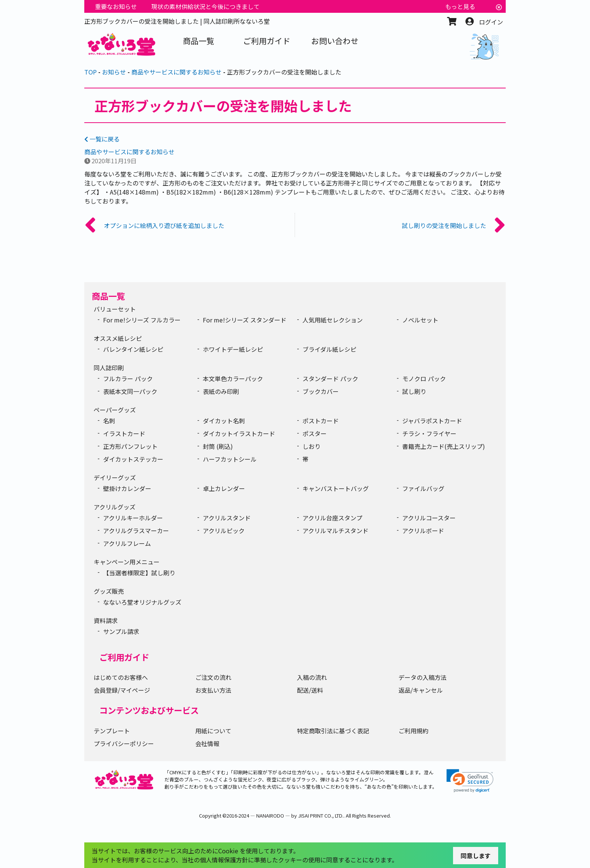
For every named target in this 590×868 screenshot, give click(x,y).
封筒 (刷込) (218, 446)
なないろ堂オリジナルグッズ (142, 602)
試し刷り (414, 391)
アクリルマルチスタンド (335, 531)
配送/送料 (310, 690)
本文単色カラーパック (233, 379)
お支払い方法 (213, 690)
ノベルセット (420, 320)
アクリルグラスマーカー (136, 531)
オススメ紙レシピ (118, 338)
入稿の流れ (312, 677)
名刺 (109, 421)
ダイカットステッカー (133, 459)
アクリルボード (423, 531)
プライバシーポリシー (124, 743)
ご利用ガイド (124, 657)
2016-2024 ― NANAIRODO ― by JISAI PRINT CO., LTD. (285, 816)
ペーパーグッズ (115, 410)
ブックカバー (321, 391)
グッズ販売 (109, 591)
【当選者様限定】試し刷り (139, 573)
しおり (312, 446)
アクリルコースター (429, 518)
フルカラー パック (128, 379)
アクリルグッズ (115, 507)
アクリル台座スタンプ (332, 518)
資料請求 (106, 620)
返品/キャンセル (421, 690)
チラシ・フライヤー (429, 433)
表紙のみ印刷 (221, 391)
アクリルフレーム (127, 543)
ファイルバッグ (423, 488)
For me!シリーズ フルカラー (142, 320)
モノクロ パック (424, 379)
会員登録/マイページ (122, 690)
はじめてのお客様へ (121, 677)
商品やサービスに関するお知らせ (129, 152)
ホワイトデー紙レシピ (233, 349)
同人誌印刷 (109, 368)
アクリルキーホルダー (133, 518)
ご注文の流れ (213, 677)
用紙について (213, 731)
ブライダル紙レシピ (329, 349)
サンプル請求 (121, 631)
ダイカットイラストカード (239, 433)
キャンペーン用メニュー (127, 562)
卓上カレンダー (224, 488)
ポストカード (321, 421)
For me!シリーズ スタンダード (245, 320)
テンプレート (112, 731)
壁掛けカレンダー (127, 488)
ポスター (315, 433)
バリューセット (115, 309)
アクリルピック (224, 531)
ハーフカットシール (230, 459)
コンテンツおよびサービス (149, 710)
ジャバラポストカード (432, 421)
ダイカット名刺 (224, 421)
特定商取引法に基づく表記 (333, 731)
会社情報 (207, 743)
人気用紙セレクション (333, 320)
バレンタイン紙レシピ (133, 349)
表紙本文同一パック (130, 391)
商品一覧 (108, 296)
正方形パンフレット (130, 446)
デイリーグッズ (115, 477)
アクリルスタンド (227, 518)
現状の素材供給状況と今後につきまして (205, 6)
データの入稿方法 (423, 677)
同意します (476, 856)
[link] (470, 781)
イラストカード (124, 433)
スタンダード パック (330, 379)
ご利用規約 (414, 731)
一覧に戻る (102, 139)
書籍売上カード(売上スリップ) (444, 446)
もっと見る (460, 6)
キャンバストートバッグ (336, 488)
